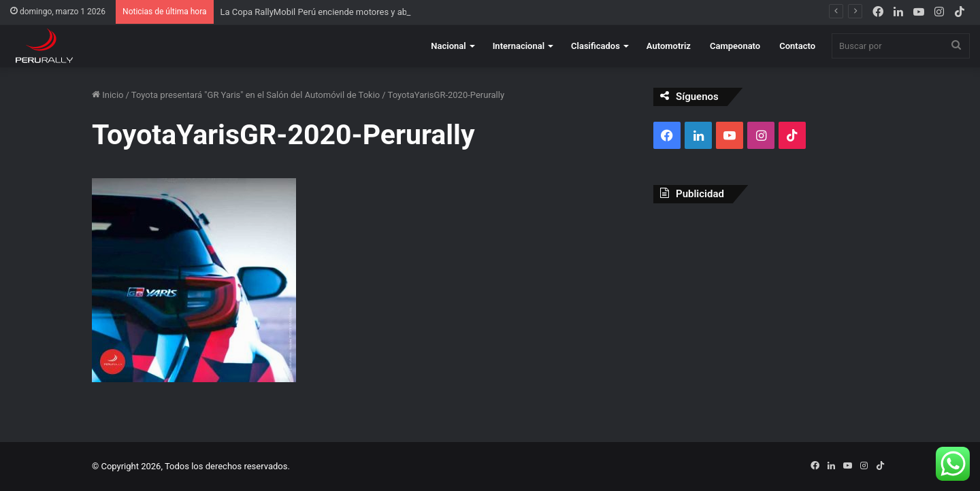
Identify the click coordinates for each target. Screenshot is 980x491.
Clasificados (595, 46)
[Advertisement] (771, 312)
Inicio (108, 95)
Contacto (797, 46)
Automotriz (669, 46)
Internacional (519, 46)
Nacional (448, 46)
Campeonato (735, 46)
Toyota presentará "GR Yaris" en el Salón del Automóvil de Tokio (256, 95)
